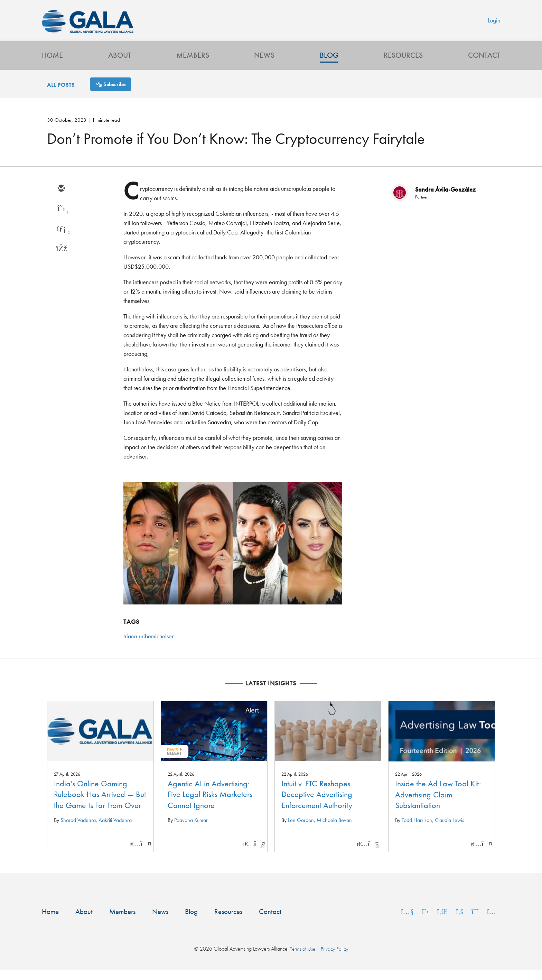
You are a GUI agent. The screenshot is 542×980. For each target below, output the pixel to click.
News (264, 64)
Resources (403, 64)
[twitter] (61, 219)
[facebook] (61, 259)
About (120, 64)
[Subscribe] (111, 94)
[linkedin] (61, 239)
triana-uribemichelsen (149, 646)
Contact (484, 64)
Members (193, 64)
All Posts (61, 95)
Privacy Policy (335, 959)
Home (52, 64)
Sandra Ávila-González (445, 199)
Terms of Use (302, 959)
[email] (61, 198)
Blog (329, 64)
